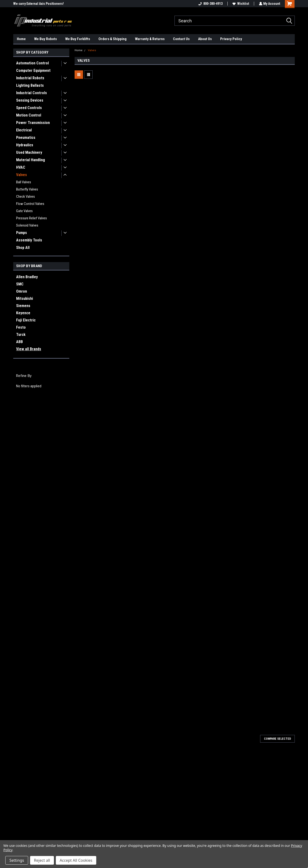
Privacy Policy (231, 39)
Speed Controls (29, 108)
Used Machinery (29, 152)
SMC (20, 284)
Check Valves (26, 197)
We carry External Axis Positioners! (38, 4)
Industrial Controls (32, 93)
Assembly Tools (29, 240)
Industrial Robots (30, 78)
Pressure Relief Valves (32, 218)
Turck (21, 335)
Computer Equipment (33, 71)
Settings (17, 860)
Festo (21, 327)
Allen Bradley (27, 277)
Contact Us (181, 39)
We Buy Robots (45, 39)
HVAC (21, 167)
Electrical (24, 130)
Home (21, 39)
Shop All (23, 248)
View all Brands (29, 349)
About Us (205, 39)
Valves (22, 175)
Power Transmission (33, 123)
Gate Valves (24, 211)
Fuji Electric (26, 320)
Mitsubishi (25, 299)
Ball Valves (24, 182)
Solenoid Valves (27, 225)
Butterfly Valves (27, 189)
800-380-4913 (210, 4)
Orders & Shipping (112, 39)
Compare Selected (277, 739)
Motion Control (29, 115)
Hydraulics (25, 145)
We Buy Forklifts (78, 39)
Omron (22, 291)
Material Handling (31, 160)
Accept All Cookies (76, 860)
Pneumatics (26, 138)
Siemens (23, 306)
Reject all (42, 860)
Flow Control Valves (30, 204)
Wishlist (240, 4)
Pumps (22, 233)
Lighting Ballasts (30, 85)
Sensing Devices (30, 100)
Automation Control (32, 63)
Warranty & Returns (150, 39)
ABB (19, 342)
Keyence (23, 313)
